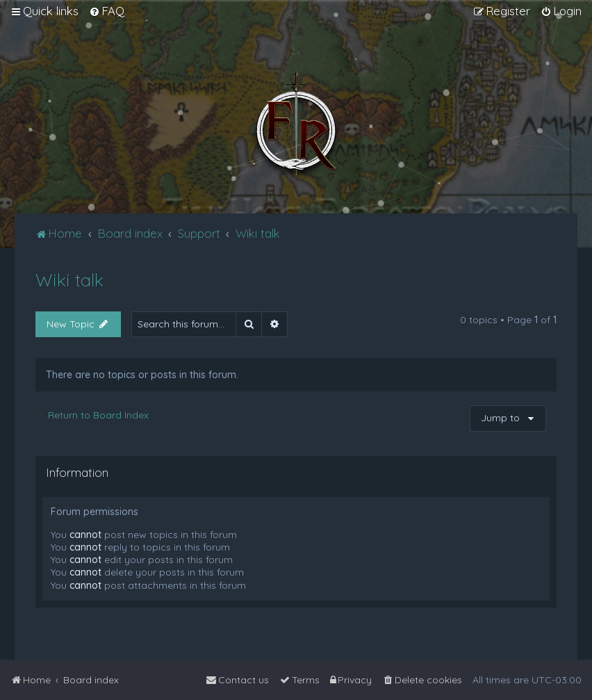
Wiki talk (69, 280)
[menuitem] (107, 11)
